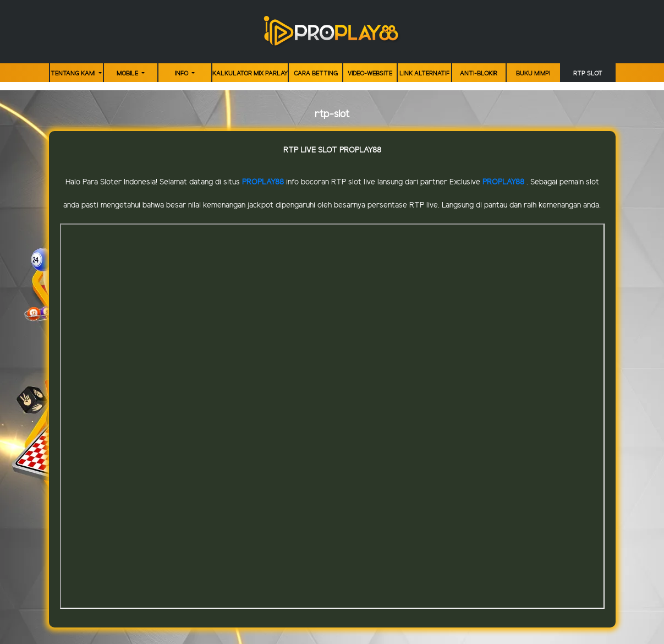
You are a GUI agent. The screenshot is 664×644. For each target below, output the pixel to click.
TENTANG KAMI (74, 74)
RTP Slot (588, 74)
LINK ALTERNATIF (424, 74)
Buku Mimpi (533, 74)
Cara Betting (316, 74)
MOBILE (128, 74)
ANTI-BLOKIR (479, 74)
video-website (370, 74)
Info (182, 74)
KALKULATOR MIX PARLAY (250, 74)
